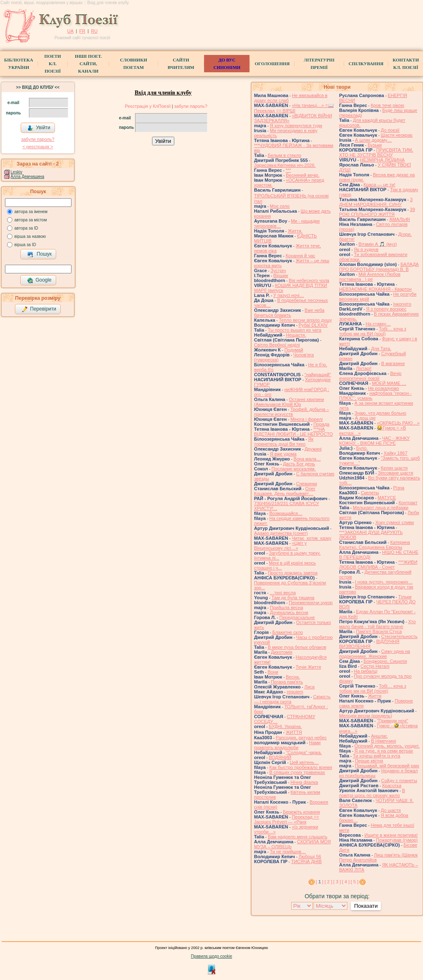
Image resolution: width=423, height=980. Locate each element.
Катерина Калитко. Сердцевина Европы (375, 545)
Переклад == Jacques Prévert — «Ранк (286, 819)
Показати (366, 906)
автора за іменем (31, 212)
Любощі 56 (310, 857)
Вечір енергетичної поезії (370, 376)
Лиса (310, 687)
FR (82, 31)
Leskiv (17, 172)
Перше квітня (369, 761)
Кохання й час (300, 256)
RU (94, 31)
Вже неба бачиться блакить (289, 313)
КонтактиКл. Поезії (406, 64)
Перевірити (39, 309)
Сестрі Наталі (375, 666)
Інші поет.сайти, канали (88, 64)
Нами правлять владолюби (287, 745)
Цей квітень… (304, 762)
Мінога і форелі (307, 419)
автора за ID (26, 228)
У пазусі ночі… (289, 295)
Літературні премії (319, 64)
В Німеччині (383, 741)
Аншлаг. (379, 736)
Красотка (392, 785)
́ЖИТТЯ (294, 732)
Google (39, 280)
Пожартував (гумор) (397, 840)
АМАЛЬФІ (399, 219)
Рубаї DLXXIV (313, 325)
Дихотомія (282, 652)
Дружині (313, 449)
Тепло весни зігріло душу (305, 320)
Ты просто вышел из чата (295, 330)
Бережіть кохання (302, 812)
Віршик (281, 275)
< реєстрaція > (38, 147)
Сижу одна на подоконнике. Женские (375, 654)
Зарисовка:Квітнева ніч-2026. (285, 165)
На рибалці (366, 671)
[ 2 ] (328, 882)
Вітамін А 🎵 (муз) (378, 244)
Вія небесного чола (309, 280)
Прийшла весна (286, 607)
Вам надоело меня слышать (297, 837)
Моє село (280, 206)
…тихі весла (283, 593)
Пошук (39, 254)
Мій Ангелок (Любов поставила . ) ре (370, 277)
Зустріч (278, 271)
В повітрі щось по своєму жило (372, 793)
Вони (273, 672)
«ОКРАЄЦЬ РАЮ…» (398, 423)
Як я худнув (366, 249)
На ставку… (378, 324)
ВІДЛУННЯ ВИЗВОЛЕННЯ (369, 644)
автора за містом (31, 220)
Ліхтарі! (364, 368)
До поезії (390, 130)
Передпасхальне (297, 617)
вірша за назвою (30, 236)
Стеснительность (399, 636)
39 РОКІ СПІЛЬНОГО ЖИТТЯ (377, 212)
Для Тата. (381, 349)
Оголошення (272, 64)
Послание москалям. (293, 469)
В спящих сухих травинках (297, 772)
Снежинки (307, 484)
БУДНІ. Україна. (285, 726)
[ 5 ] (354, 882)
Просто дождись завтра (292, 573)
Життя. (295, 231)
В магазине (393, 363)
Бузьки (375, 145)
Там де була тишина (293, 598)
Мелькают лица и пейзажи (381, 508)
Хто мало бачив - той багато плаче (377, 624)
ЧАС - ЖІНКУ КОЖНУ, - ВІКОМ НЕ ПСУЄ (374, 441)
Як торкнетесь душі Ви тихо (284, 441)
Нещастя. (296, 335)
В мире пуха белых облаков (297, 647)
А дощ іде (365, 418)
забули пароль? (38, 139)
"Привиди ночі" (392, 721)
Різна (399, 488)
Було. (362, 448)
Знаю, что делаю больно (380, 413)
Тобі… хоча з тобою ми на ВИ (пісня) (373, 688)
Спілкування (366, 64)
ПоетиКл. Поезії (52, 64)
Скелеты (370, 493)
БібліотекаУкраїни (19, 64)
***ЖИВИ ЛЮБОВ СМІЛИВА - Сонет (378, 565)
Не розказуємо (384, 388)
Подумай (293, 350)
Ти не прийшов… (288, 852)
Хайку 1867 (396, 453)
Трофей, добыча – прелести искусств (291, 412)
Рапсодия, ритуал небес (301, 738)
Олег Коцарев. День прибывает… (285, 491)
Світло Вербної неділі (277, 345)
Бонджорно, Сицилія (385, 661)
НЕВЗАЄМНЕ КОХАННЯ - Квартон (375, 289)
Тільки (405, 597)
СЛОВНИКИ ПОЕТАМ (134, 64)
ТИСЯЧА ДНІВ (307, 861)
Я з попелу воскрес (386, 309)
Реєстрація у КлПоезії (148, 106)
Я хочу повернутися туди (296, 126)
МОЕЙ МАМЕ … (389, 383)
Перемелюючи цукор (311, 603)
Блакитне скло (288, 632)
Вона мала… (307, 459)
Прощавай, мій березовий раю (387, 766)
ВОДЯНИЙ (280, 757)
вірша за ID (25, 245)
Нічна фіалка (304, 782)
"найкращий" (318, 375)
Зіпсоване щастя (396, 473)
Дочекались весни (289, 612)
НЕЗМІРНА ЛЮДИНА (382, 160)
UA (70, 31)
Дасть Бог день (299, 464)
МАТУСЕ (387, 498)
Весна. (293, 677)
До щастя (391, 810)
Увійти (39, 128)
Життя (375, 696)
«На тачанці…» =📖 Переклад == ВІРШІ (294, 108)
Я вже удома (283, 454)
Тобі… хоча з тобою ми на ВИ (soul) (373, 331)
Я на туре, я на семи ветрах (384, 751)
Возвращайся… (286, 513)
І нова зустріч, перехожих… (384, 582)
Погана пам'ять (287, 682)
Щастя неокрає (397, 135)
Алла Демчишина (27, 177)
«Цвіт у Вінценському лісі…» (280, 546)
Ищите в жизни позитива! (391, 835)
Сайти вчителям (181, 64)
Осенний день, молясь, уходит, (387, 746)
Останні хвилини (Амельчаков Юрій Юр (289, 402)
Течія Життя (308, 667)
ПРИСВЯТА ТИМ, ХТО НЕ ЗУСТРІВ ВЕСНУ (376, 152)
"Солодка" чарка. (304, 752)
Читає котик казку (311, 538)
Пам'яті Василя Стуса (379, 631)
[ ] (320, 882)
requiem (295, 692)
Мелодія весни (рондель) (366, 716)
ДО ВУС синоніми (227, 64)
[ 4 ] (346, 882)
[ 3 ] (337, 882)
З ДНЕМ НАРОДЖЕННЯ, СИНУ (376, 202)
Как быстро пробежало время (301, 767)
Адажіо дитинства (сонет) (281, 533)
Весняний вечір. (303, 175)
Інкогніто (402, 304)
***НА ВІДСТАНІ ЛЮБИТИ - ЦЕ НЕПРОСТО (293, 432)
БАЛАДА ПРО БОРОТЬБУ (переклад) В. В (379, 267)
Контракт (408, 503)
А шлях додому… (373, 140)
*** (288, 170)
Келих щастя (394, 468)
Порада (322, 424)
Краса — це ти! (379, 185)
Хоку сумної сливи (394, 522)
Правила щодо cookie (211, 956)
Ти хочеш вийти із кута (377, 756)
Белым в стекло (284, 155)
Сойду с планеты (399, 781)
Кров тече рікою (387, 105)
